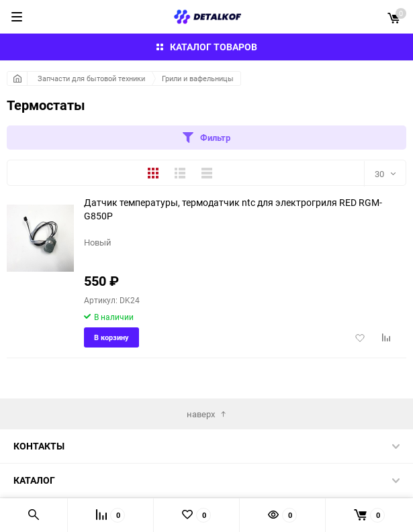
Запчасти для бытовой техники (91, 78)
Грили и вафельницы (198, 78)
